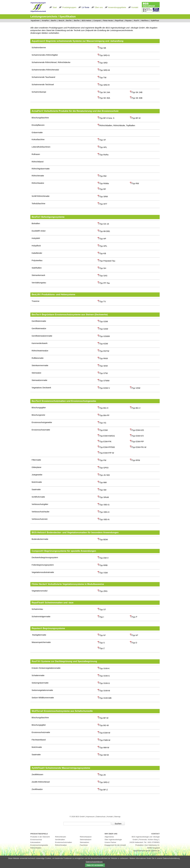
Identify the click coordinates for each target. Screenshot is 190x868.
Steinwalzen (84, 842)
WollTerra (145, 21)
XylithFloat (155, 21)
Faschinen (84, 845)
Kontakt (135, 7)
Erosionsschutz (36, 840)
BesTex (77, 21)
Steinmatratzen (86, 840)
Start (55, 7)
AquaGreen (35, 21)
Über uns (99, 7)
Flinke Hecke (108, 21)
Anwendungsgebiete (117, 7)
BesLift (61, 21)
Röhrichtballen (36, 848)
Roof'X (136, 21)
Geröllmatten (60, 840)
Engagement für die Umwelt (115, 845)
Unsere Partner (110, 842)
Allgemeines (109, 837)
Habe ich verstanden (95, 865)
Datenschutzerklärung (94, 862)
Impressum (91, 817)
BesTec (69, 21)
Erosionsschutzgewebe (39, 845)
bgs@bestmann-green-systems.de (147, 851)
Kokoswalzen (35, 842)
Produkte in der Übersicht (40, 837)
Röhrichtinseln (61, 837)
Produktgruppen (69, 7)
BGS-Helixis (86, 21)
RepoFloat (119, 21)
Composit (97, 21)
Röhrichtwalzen (86, 837)
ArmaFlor (45, 21)
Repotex (128, 21)
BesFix (54, 21)
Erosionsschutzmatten (64, 842)
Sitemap (117, 817)
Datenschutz (101, 817)
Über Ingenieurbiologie (113, 840)
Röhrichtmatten (61, 845)
